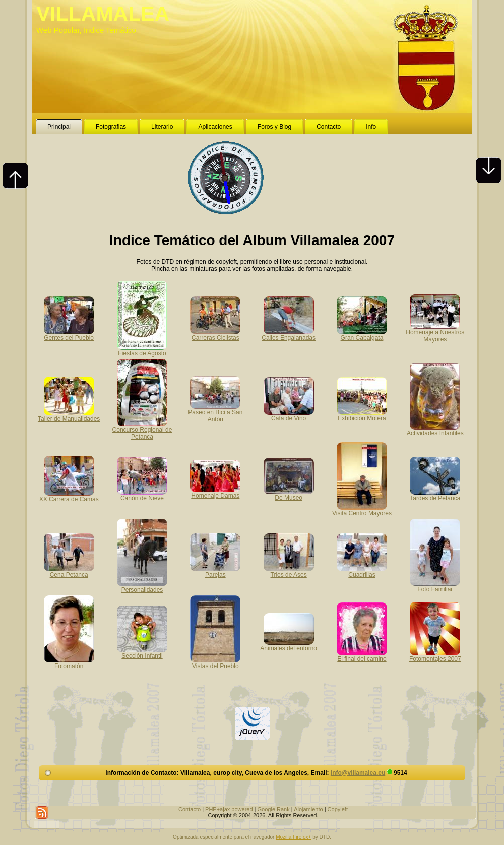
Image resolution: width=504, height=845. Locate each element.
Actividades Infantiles (435, 430)
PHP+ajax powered (229, 809)
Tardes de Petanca (435, 495)
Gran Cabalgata (362, 334)
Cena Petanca (69, 571)
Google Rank (274, 809)
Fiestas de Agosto (142, 350)
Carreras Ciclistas (215, 334)
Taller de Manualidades (69, 415)
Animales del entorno (289, 645)
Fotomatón (69, 662)
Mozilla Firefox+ (293, 837)
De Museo (289, 494)
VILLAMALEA (103, 14)
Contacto (190, 809)
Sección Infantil (142, 652)
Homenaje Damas (215, 492)
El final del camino (362, 655)
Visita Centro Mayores (362, 510)
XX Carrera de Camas (69, 496)
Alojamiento (308, 809)
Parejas (215, 571)
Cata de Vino (289, 415)
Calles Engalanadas (289, 334)
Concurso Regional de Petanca (142, 430)
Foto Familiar (435, 586)
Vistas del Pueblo (215, 662)
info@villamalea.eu (358, 773)
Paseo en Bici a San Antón (215, 412)
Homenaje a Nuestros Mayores (435, 332)
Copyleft (338, 809)
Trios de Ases (289, 571)
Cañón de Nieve (142, 495)
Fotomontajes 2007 (435, 655)
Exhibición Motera (362, 415)
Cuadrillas (362, 571)
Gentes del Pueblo (69, 334)
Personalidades (142, 586)
